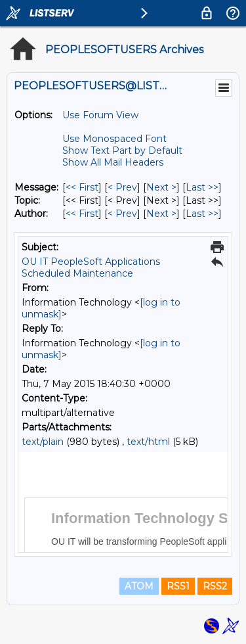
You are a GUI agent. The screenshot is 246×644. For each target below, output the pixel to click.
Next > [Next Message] (161, 187)
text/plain (43, 442)
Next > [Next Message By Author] (161, 214)
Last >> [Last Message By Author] (202, 214)
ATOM (139, 586)
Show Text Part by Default (122, 150)
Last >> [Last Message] (202, 187)
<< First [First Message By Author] (82, 214)
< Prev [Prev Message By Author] (122, 214)
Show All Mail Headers (113, 162)
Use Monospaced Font (114, 139)
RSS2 (215, 586)
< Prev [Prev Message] (122, 187)
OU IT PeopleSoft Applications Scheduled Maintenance (91, 267)
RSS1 (178, 586)
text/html (148, 442)
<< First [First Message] (82, 187)
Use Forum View (100, 115)
